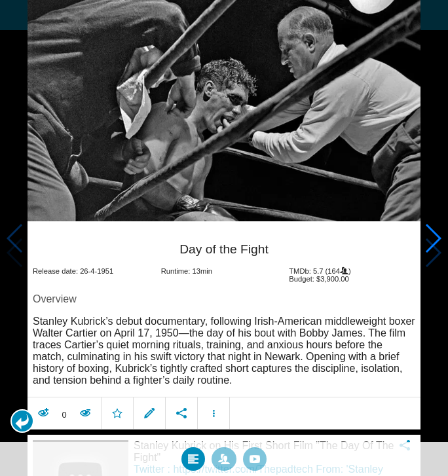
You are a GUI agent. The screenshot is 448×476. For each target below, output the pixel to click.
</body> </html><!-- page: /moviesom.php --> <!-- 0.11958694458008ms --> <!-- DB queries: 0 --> (224, 238)
